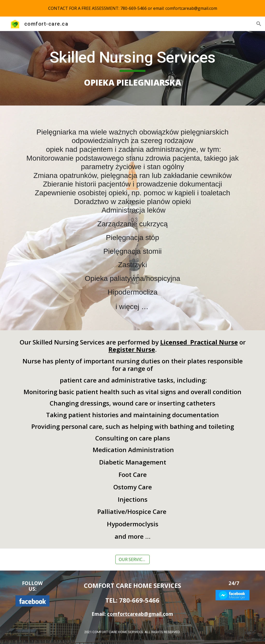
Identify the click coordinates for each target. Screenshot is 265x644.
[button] (259, 24)
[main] (133, 68)
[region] (132, 8)
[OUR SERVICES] (132, 559)
